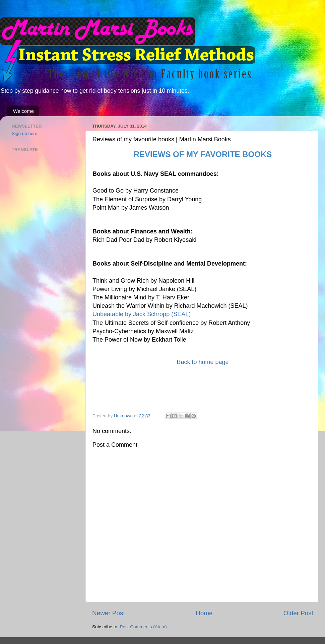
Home (204, 613)
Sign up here (25, 133)
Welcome (23, 111)
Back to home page (203, 362)
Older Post (298, 613)
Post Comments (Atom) (143, 627)
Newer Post (109, 613)
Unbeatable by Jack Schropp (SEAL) (142, 314)
